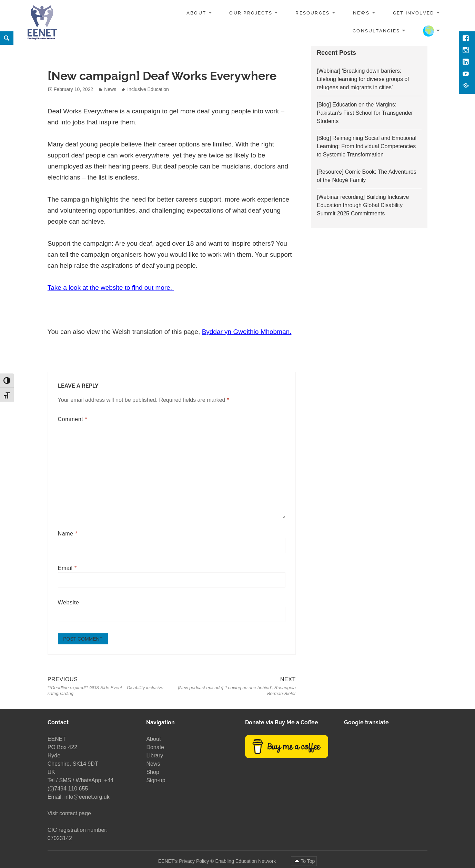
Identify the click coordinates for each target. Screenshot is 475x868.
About (196, 13)
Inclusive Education (148, 89)
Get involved (414, 13)
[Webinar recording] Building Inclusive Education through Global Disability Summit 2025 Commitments (363, 205)
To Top (308, 861)
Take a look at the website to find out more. (111, 288)
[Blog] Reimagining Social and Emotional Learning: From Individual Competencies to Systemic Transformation (367, 146)
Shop (153, 772)
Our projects (251, 13)
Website (69, 603)
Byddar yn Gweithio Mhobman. (247, 332)
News (361, 13)
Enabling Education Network (246, 861)
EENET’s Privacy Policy (184, 861)
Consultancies (376, 30)
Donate (155, 747)
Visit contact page (69, 813)
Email (67, 568)
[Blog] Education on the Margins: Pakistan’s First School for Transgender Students (365, 113)
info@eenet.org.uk (87, 797)
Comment (73, 419)
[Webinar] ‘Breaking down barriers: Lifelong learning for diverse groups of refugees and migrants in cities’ (363, 79)
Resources (312, 13)
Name (68, 534)
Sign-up (156, 780)
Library (155, 755)
